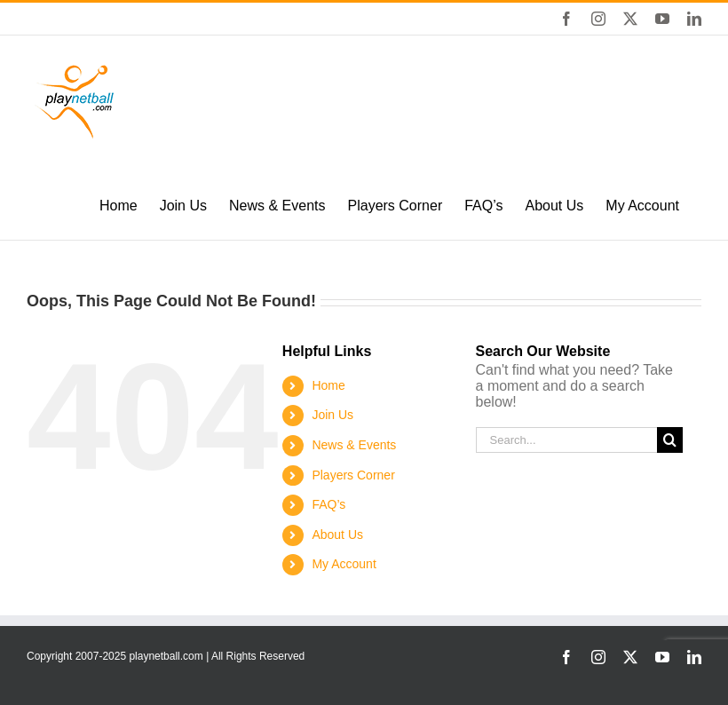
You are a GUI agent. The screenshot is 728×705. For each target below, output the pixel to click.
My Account (344, 564)
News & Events (354, 445)
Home (328, 385)
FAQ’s (328, 504)
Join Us (332, 415)
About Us (337, 535)
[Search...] (566, 440)
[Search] (670, 440)
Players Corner (353, 475)
